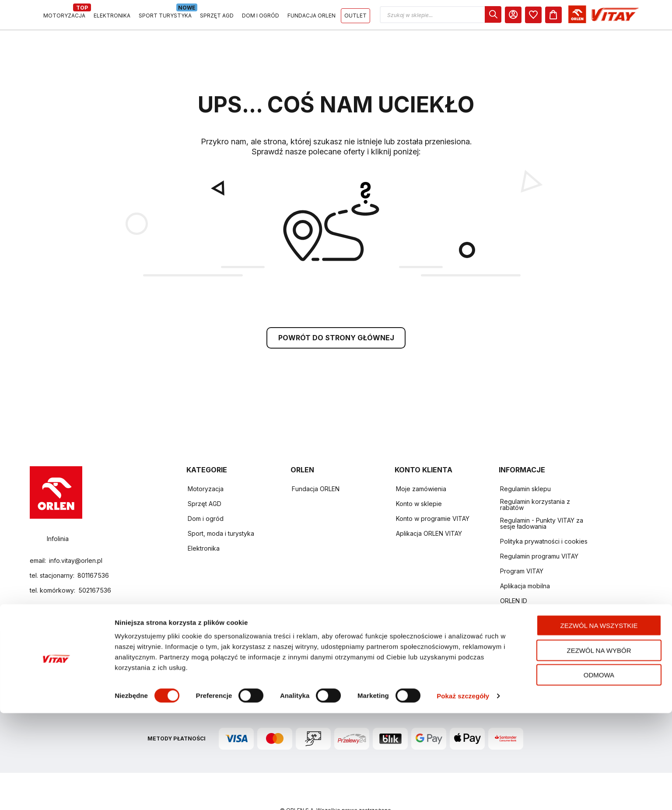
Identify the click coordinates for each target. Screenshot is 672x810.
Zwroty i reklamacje (528, 619)
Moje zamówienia (421, 463)
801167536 (93, 550)
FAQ (506, 604)
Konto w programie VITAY (433, 492)
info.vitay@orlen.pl (76, 535)
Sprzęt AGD (205, 477)
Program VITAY (522, 545)
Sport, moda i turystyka (221, 507)
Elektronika (204, 522)
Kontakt (511, 589)
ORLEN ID (514, 574)
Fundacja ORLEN (316, 463)
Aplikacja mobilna (525, 560)
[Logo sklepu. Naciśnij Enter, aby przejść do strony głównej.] (70, 17)
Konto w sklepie (419, 477)
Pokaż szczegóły (463, 793)
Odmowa (599, 772)
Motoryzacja (206, 463)
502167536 (95, 564)
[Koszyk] (634, 17)
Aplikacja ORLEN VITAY (429, 507)
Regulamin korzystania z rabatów (535, 478)
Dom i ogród (206, 492)
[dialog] (574, 17)
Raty (506, 634)
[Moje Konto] (594, 17)
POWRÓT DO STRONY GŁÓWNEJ (336, 311)
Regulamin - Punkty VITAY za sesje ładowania (542, 497)
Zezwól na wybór (599, 747)
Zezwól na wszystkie (599, 722)
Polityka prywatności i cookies (544, 515)
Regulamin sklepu (525, 463)
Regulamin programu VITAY (539, 530)
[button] (521, 17)
